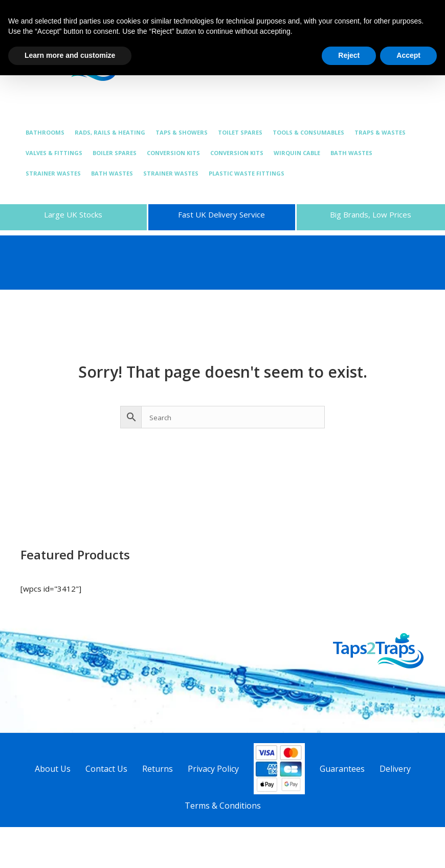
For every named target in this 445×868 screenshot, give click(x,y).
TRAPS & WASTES (380, 132)
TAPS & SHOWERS (182, 132)
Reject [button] (349, 55)
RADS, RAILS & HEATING (110, 132)
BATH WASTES (351, 153)
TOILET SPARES (240, 132)
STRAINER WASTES (53, 173)
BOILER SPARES (115, 153)
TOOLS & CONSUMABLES (308, 132)
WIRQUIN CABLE (297, 153)
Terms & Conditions (223, 806)
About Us (53, 769)
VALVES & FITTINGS (54, 153)
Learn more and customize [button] (70, 55)
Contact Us (106, 769)
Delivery (395, 769)
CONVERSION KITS (173, 153)
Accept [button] (408, 55)
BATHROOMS (45, 132)
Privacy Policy (213, 769)
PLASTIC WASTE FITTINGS (247, 173)
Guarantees (342, 769)
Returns (158, 769)
